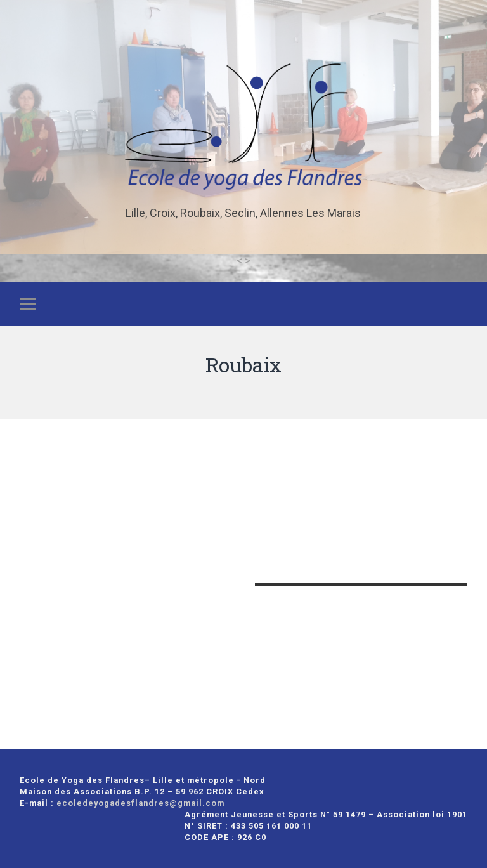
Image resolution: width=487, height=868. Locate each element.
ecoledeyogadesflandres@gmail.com (140, 803)
